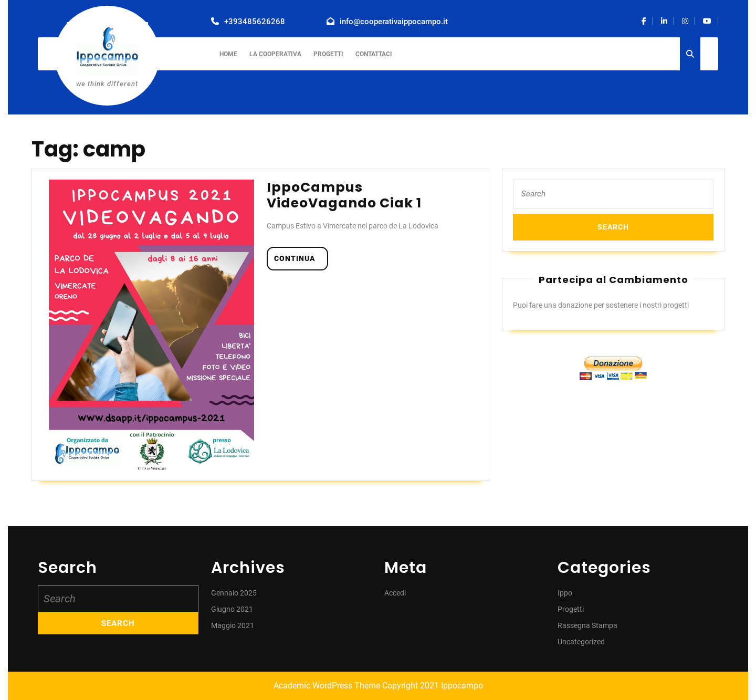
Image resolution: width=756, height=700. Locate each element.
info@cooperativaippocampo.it (394, 22)
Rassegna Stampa (587, 625)
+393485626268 (255, 22)
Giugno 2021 (232, 609)
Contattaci (374, 54)
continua (301, 258)
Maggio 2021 (233, 625)
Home (228, 54)
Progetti (328, 54)
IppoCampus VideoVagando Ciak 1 (344, 195)
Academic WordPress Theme (327, 686)
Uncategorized (581, 642)
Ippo (565, 593)
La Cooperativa (275, 54)
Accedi (395, 593)
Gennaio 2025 (234, 593)
